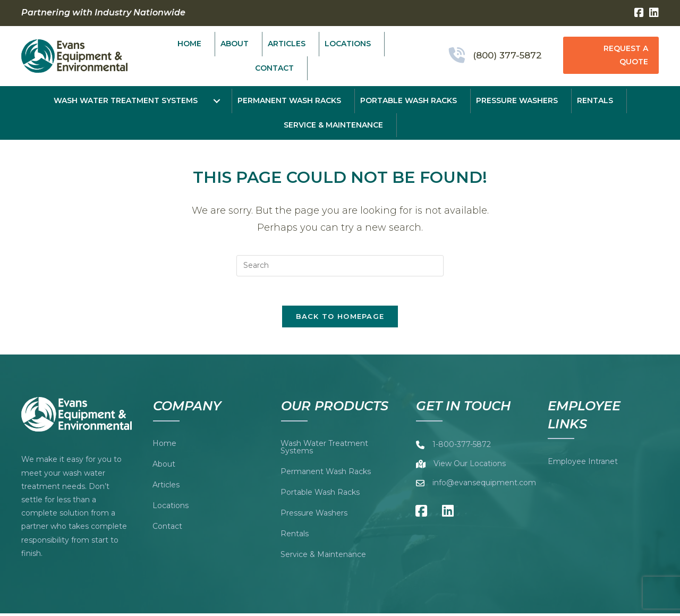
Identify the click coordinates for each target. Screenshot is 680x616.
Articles (166, 487)
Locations (171, 508)
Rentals (295, 536)
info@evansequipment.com (484, 486)
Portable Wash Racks (320, 495)
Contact (167, 529)
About (164, 467)
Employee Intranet (583, 465)
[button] (611, 55)
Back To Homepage (340, 319)
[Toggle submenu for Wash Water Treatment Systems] (217, 101)
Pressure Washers (314, 516)
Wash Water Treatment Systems (324, 450)
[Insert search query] (340, 266)
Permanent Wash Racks (326, 474)
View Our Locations (470, 467)
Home (164, 446)
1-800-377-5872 (462, 448)
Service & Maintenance (323, 557)
